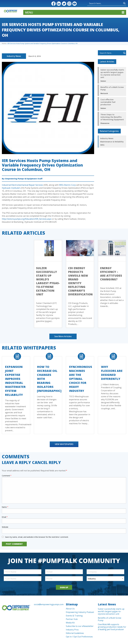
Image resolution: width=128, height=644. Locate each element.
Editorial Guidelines (75, 633)
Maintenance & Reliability (112, 142)
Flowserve (105, 123)
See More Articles (63, 336)
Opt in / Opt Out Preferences (79, 637)
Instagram (69, 4)
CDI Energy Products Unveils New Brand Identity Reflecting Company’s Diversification (80, 281)
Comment (7, 476)
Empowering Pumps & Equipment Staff (24, 179)
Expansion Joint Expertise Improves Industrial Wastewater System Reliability (15, 381)
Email (5, 517)
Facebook (53, 4)
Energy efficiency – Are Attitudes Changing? (111, 274)
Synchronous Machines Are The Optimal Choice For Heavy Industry (80, 379)
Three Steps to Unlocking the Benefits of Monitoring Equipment (112, 117)
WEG (102, 145)
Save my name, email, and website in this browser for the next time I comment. (37, 537)
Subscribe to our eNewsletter (80, 626)
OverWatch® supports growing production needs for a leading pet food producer (112, 627)
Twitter (64, 4)
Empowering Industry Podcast (80, 612)
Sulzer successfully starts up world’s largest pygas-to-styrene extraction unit (112, 73)
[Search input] (97, 3)
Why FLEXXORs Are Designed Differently (112, 373)
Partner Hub (72, 619)
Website (5, 527)
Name (5, 507)
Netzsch (104, 93)
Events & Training (74, 616)
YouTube (74, 4)
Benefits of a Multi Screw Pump (112, 88)
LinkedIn (59, 4)
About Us (70, 609)
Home (4, 43)
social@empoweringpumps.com (48, 604)
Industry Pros (72, 630)
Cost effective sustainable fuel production (108, 102)
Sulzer (103, 81)
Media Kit (70, 623)
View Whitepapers (64, 444)
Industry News (14, 56)
